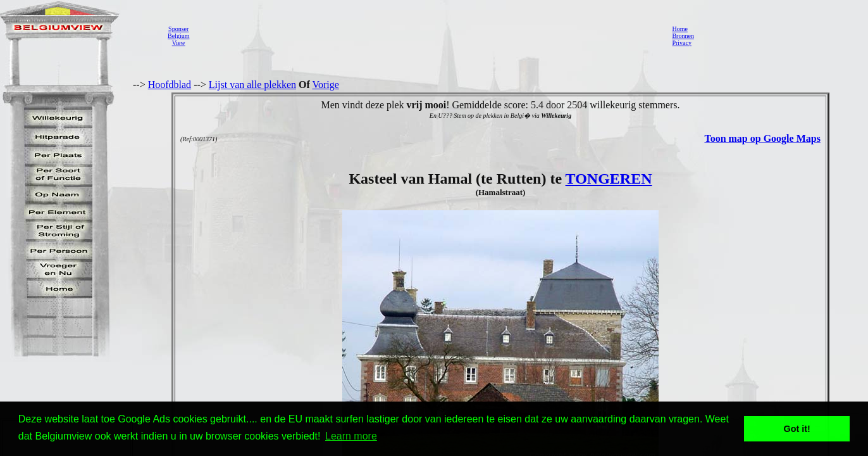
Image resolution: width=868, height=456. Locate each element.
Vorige (326, 85)
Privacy (682, 43)
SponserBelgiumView (178, 36)
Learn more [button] (351, 436)
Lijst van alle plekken (252, 85)
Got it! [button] (797, 429)
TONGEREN (609, 179)
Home (679, 29)
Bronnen (683, 36)
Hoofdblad (170, 85)
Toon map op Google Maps (762, 138)
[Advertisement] (427, 35)
